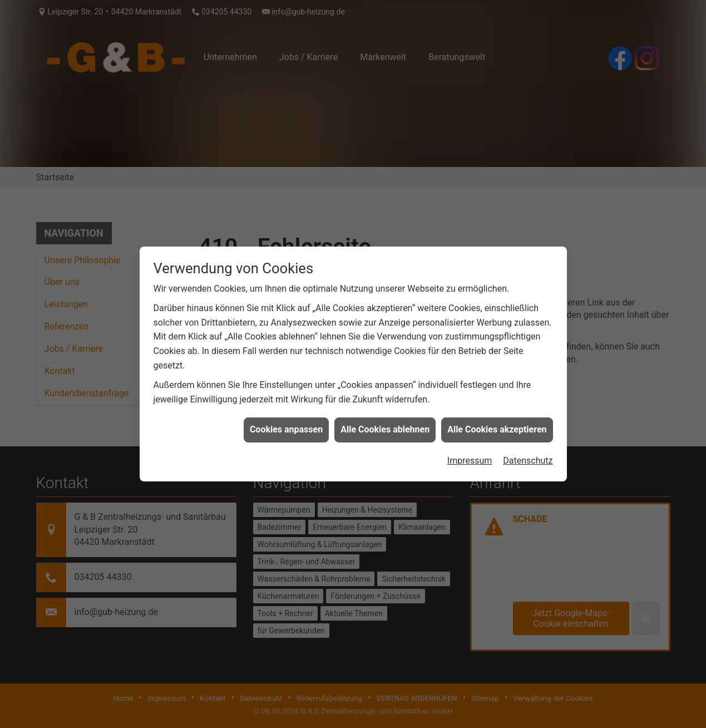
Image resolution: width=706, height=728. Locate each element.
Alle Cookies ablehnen (385, 427)
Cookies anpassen (286, 427)
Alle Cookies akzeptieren (497, 427)
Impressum (470, 458)
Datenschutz (528, 458)
